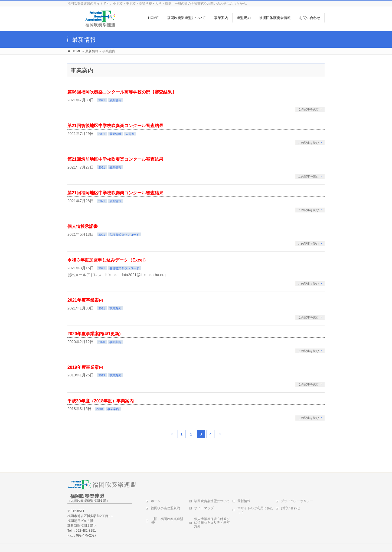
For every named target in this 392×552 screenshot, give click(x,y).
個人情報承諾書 (83, 226)
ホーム (156, 501)
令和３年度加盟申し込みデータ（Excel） (108, 260)
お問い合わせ (290, 508)
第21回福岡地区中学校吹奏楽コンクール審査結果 (115, 193)
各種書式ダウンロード (124, 235)
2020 (102, 342)
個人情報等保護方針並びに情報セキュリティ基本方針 (212, 523)
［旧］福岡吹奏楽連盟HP (167, 521)
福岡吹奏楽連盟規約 (165, 508)
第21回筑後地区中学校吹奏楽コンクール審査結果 (115, 126)
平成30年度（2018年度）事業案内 (101, 401)
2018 (100, 409)
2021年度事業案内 (85, 300)
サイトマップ (204, 508)
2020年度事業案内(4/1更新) (94, 334)
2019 (102, 375)
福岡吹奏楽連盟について (212, 501)
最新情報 (115, 100)
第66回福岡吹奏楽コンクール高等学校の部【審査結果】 (122, 92)
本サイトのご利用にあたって (255, 510)
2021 (102, 100)
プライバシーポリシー (297, 501)
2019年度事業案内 (85, 367)
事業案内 (115, 308)
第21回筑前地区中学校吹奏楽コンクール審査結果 (115, 159)
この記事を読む (308, 109)
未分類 (130, 134)
